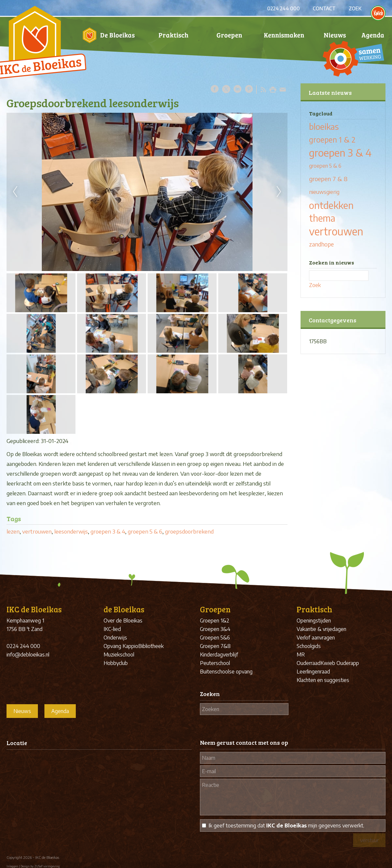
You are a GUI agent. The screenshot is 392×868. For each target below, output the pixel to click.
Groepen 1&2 (215, 621)
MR (301, 655)
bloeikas (324, 126)
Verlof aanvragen (316, 638)
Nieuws (22, 711)
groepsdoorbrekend (189, 531)
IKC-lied (112, 629)
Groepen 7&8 (215, 646)
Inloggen (12, 866)
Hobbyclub (116, 663)
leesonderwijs (71, 531)
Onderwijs (115, 638)
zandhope (321, 244)
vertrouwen (37, 531)
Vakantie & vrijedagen (321, 629)
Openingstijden (314, 621)
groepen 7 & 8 (328, 179)
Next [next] (279, 192)
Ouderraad (309, 663)
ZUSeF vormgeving (47, 866)
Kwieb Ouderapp (340, 663)
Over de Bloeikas (123, 621)
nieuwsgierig (324, 192)
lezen (13, 531)
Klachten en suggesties (323, 680)
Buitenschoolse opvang (226, 672)
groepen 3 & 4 (108, 531)
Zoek (315, 285)
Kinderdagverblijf (219, 655)
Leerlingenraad (313, 672)
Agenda (60, 711)
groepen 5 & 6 (145, 531)
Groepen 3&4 (215, 629)
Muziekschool (119, 655)
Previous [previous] (15, 192)
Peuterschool (215, 663)
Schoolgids (309, 646)
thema (322, 218)
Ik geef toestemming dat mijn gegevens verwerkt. (286, 825)
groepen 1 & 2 (332, 139)
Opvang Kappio (121, 646)
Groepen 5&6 (215, 638)
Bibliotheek (151, 646)
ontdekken (331, 205)
